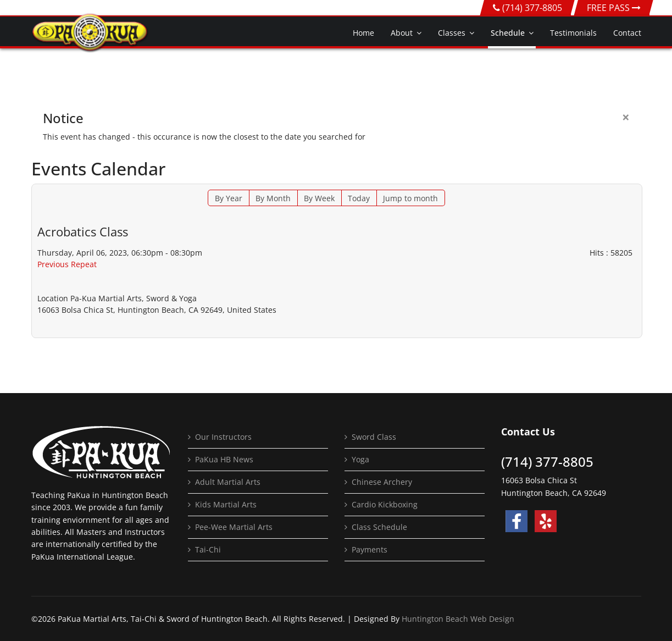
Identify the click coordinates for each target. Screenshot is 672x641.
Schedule (508, 33)
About (402, 33)
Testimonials (573, 33)
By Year (229, 198)
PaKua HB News (224, 459)
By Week (319, 198)
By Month (273, 198)
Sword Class (374, 437)
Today (359, 198)
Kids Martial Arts (226, 504)
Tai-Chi (208, 549)
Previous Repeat (67, 264)
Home (363, 33)
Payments (370, 549)
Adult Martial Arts (228, 482)
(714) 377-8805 (532, 8)
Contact (627, 33)
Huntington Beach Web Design (458, 619)
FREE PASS (614, 8)
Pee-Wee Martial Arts (234, 527)
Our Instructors (223, 437)
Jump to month (410, 198)
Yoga (360, 459)
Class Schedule (379, 527)
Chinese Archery (382, 482)
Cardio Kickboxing (385, 504)
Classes (452, 33)
